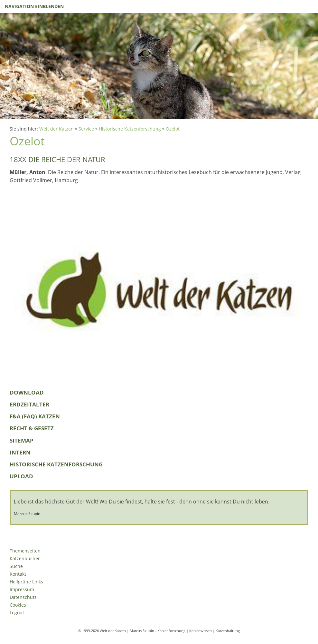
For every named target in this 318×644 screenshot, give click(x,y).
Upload (21, 476)
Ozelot (173, 129)
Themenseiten (25, 551)
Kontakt (18, 574)
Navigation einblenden (34, 6)
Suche (16, 566)
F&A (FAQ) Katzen (35, 416)
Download (27, 392)
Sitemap (22, 440)
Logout (17, 613)
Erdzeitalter (29, 404)
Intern (20, 452)
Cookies (18, 605)
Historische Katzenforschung (130, 129)
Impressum (22, 589)
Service (86, 129)
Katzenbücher (25, 558)
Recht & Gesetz (32, 428)
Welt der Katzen (56, 129)
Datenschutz (23, 597)
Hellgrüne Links (26, 582)
